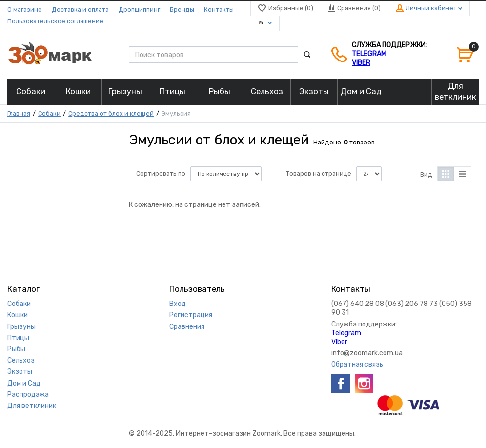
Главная (19, 113)
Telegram (369, 54)
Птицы (18, 338)
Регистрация (191, 315)
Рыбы (16, 349)
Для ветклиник (32, 406)
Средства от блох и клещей (111, 113)
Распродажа (28, 395)
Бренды (182, 10)
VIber (361, 63)
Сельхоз (21, 360)
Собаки (49, 113)
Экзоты (20, 372)
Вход (178, 304)
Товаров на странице (319, 173)
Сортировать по (161, 173)
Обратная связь (357, 364)
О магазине (25, 10)
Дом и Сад (24, 383)
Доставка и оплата (80, 10)
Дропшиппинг (139, 10)
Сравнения (187, 327)
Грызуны (21, 327)
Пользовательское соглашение (55, 21)
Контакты (219, 10)
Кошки (18, 315)
